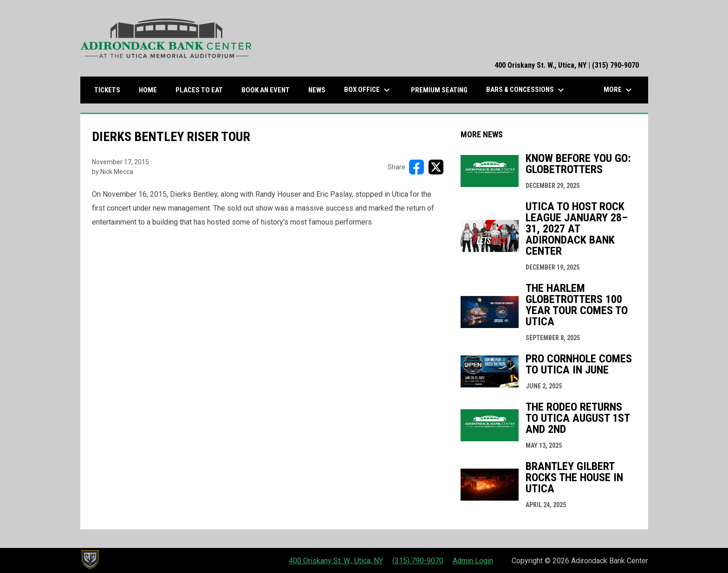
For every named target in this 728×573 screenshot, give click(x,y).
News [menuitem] (317, 90)
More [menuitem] (619, 90)
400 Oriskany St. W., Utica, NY (336, 561)
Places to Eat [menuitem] (203, 90)
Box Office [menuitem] (368, 90)
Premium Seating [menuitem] (439, 90)
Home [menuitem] (148, 90)
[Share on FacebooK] (416, 167)
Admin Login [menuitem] (473, 561)
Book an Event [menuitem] (266, 90)
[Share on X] (436, 167)
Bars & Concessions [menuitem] (526, 90)
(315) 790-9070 (418, 561)
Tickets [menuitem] (111, 90)
